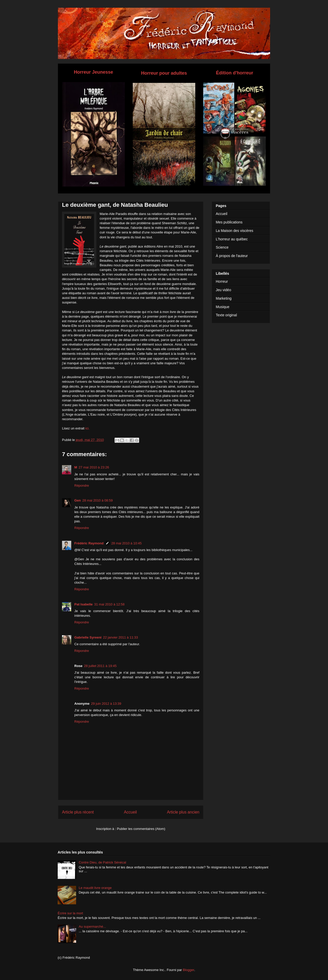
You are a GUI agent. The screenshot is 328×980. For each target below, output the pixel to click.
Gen (78, 500)
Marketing (224, 298)
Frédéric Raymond (89, 543)
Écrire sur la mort (70, 913)
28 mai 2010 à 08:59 (98, 500)
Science (222, 247)
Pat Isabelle (84, 604)
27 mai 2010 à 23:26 (94, 467)
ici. (87, 428)
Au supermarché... (92, 927)
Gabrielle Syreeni (88, 637)
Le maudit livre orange (95, 888)
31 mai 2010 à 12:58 (110, 604)
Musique (223, 307)
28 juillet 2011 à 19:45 (100, 666)
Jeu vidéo (223, 290)
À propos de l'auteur (232, 256)
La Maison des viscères (234, 231)
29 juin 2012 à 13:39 (106, 704)
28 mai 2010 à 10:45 (126, 543)
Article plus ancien (183, 812)
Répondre (82, 486)
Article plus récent (78, 812)
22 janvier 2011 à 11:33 (120, 637)
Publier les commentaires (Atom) (141, 829)
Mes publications (229, 222)
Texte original (226, 315)
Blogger (189, 970)
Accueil (130, 812)
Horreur (222, 281)
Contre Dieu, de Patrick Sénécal (102, 862)
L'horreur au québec (232, 239)
